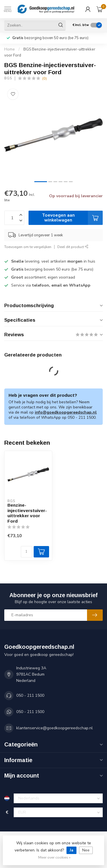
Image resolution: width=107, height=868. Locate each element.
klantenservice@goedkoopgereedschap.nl (54, 728)
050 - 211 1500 (30, 695)
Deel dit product (73, 247)
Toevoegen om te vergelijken (28, 247)
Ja (71, 850)
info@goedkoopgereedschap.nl (66, 412)
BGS (8, 78)
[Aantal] (27, 552)
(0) (45, 78)
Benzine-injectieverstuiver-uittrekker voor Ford (27, 513)
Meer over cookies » (54, 857)
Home (10, 49)
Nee (86, 850)
